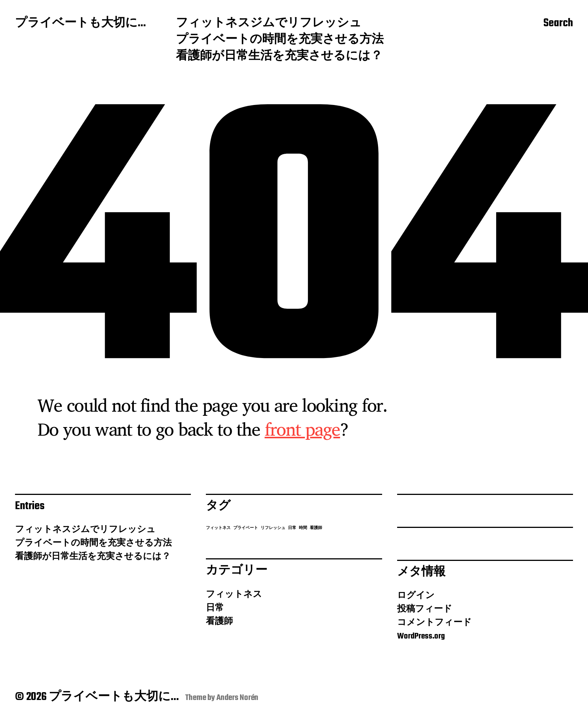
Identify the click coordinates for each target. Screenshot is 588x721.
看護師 (219, 622)
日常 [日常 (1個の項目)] (292, 528)
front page (302, 429)
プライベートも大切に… (80, 24)
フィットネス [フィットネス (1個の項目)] (218, 528)
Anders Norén (238, 698)
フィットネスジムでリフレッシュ (269, 24)
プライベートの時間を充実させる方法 (280, 40)
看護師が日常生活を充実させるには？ (279, 57)
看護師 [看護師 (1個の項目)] (316, 528)
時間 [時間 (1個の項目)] (303, 528)
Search (558, 24)
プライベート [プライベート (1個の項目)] (246, 528)
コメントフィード (434, 623)
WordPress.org (421, 636)
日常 (215, 608)
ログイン (416, 596)
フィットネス (234, 595)
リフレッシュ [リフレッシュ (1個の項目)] (273, 528)
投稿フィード (425, 609)
